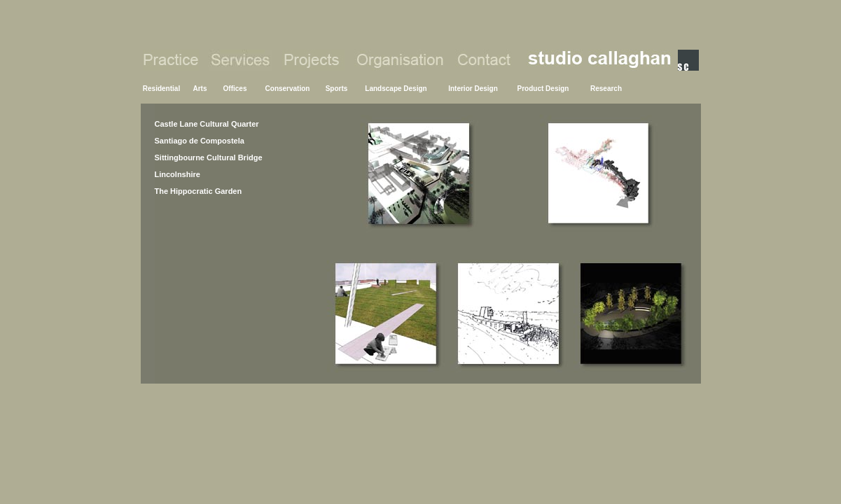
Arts (200, 89)
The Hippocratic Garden (199, 191)
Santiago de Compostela (200, 141)
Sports (337, 89)
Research (606, 89)
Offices (235, 89)
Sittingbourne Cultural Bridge (209, 157)
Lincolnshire (178, 174)
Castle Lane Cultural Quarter (207, 124)
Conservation (288, 89)
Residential (161, 89)
